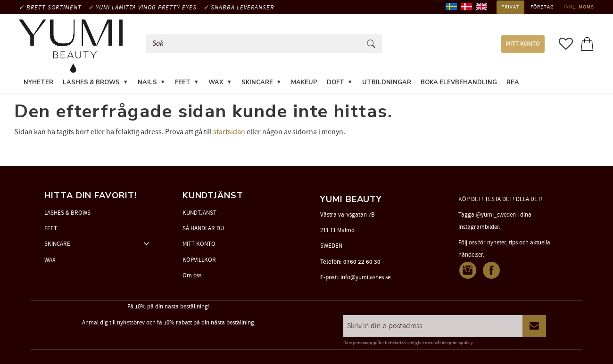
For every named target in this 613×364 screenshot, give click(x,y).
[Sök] (371, 44)
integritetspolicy (457, 343)
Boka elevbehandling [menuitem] (459, 82)
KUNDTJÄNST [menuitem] (199, 213)
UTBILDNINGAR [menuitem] (387, 82)
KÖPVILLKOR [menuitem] (199, 260)
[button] (566, 44)
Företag (542, 7)
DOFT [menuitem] (335, 82)
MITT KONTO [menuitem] (523, 44)
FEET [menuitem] (183, 82)
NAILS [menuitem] (147, 82)
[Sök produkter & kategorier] (256, 44)
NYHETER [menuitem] (38, 82)
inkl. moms (579, 7)
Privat (510, 7)
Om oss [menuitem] (192, 275)
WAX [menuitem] (216, 82)
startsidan (229, 132)
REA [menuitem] (513, 82)
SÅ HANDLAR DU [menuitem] (203, 228)
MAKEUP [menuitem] (304, 82)
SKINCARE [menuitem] (257, 82)
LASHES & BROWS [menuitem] (91, 82)
